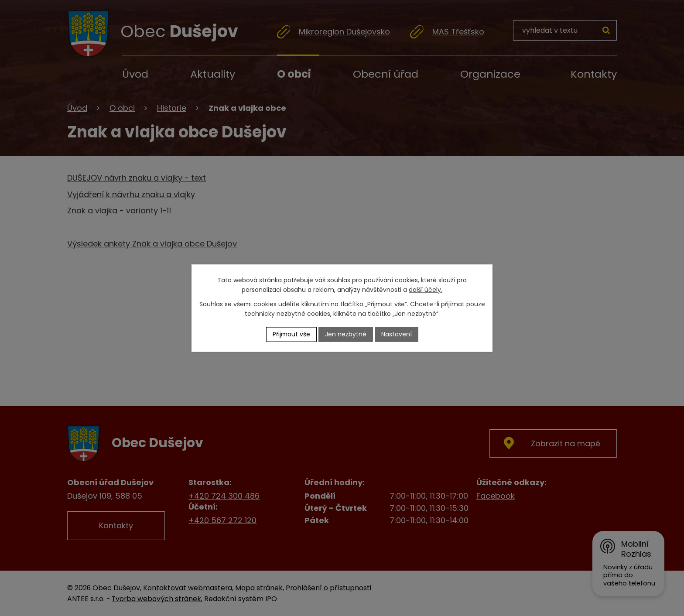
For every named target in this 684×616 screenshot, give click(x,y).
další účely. (426, 290)
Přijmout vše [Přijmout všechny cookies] (291, 334)
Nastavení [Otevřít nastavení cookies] (397, 334)
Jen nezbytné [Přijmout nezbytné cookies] (346, 334)
